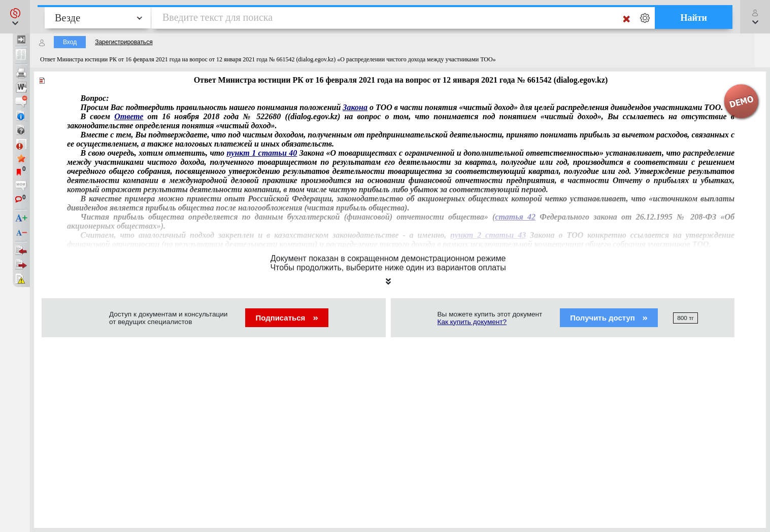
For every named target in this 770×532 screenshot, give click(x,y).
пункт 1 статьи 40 (262, 153)
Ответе (129, 116)
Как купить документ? (472, 322)
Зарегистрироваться (124, 42)
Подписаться (287, 318)
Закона (355, 107)
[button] (15, 17)
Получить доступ (609, 318)
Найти (694, 18)
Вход (70, 42)
